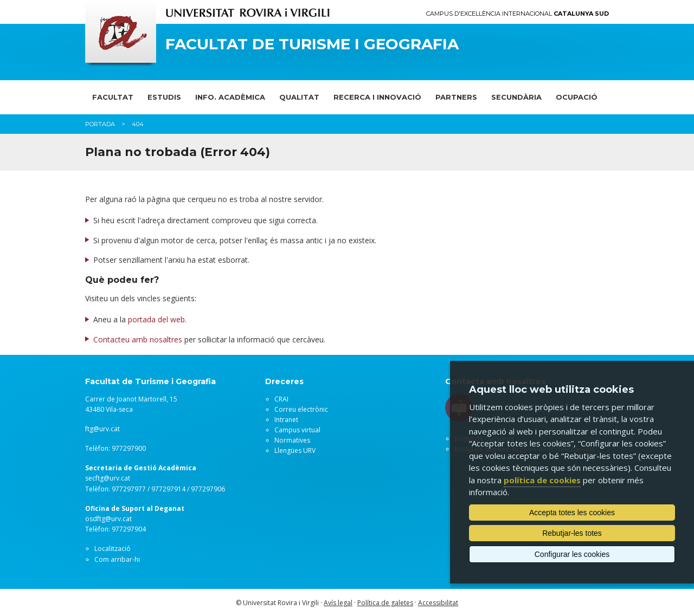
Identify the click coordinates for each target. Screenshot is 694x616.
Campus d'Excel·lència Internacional (518, 14)
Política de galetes (385, 603)
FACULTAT (113, 97)
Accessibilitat (438, 603)
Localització (113, 549)
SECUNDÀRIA (516, 97)
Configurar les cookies (572, 554)
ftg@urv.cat (102, 429)
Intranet (286, 420)
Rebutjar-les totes (572, 533)
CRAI (281, 399)
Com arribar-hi (117, 559)
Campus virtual (297, 430)
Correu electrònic (301, 409)
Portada (100, 124)
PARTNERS (456, 97)
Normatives (292, 440)
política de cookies (542, 480)
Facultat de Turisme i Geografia (312, 44)
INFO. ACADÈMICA (230, 97)
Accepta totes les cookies (572, 513)
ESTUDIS (164, 97)
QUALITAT (299, 97)
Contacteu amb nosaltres (138, 339)
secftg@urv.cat (108, 478)
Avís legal (338, 603)
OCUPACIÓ (577, 97)
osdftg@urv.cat (108, 519)
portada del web (156, 319)
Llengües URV (295, 450)
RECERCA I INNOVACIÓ (377, 97)
